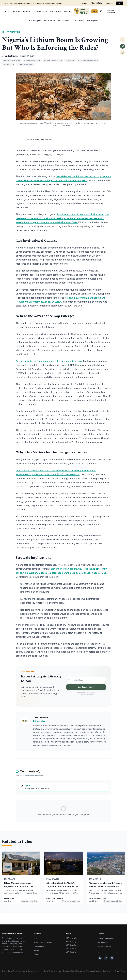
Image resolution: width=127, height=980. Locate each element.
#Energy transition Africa (53, 60)
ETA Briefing (49, 20)
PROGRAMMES (41, 11)
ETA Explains (78, 20)
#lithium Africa (9, 64)
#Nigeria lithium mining (32, 60)
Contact (110, 3)
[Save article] (123, 40)
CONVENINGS (56, 11)
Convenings (39, 946)
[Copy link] (123, 53)
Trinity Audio (39, 140)
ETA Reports (92, 20)
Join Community (86, 687)
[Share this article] (123, 46)
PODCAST (27, 11)
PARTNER (68, 11)
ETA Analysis (35, 20)
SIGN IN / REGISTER (111, 11)
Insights (37, 938)
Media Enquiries (105, 946)
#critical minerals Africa (12, 60)
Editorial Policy (97, 3)
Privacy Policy (120, 971)
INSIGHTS (16, 11)
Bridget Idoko (11, 56)
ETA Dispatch (64, 20)
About (85, 3)
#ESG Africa (70, 60)
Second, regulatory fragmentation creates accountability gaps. (49, 361)
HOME (7, 11)
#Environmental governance (88, 60)
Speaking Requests (106, 938)
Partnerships (103, 942)
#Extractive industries (25, 64)
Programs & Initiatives (43, 942)
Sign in (27, 786)
